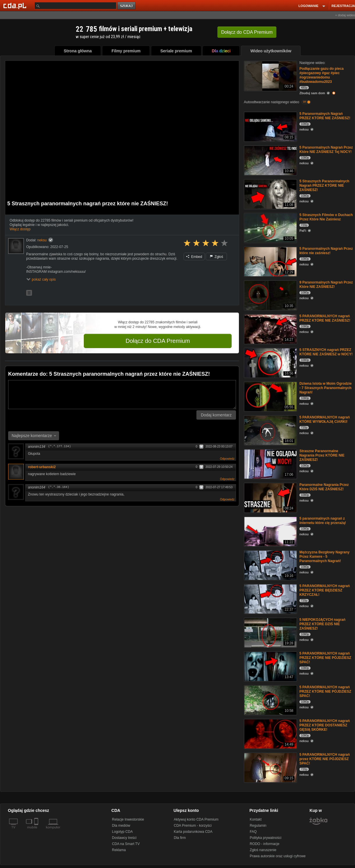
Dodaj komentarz (216, 415)
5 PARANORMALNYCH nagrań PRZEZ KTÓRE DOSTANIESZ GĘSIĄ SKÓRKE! (325, 725)
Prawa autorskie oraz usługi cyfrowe (278, 856)
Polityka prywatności (266, 838)
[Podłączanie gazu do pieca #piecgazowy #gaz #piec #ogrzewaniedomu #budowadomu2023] (270, 75)
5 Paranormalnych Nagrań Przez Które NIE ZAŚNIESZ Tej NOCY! (326, 150)
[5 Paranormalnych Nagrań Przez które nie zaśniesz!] (270, 261)
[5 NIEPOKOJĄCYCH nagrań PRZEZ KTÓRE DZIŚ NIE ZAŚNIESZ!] (270, 632)
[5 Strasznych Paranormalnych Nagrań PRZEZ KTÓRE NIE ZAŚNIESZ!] (270, 194)
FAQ (253, 832)
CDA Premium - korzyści (193, 826)
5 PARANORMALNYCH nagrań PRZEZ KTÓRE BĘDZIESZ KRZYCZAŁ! (325, 590)
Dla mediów (121, 826)
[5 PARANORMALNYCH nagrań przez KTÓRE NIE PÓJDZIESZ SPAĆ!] (270, 767)
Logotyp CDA (122, 832)
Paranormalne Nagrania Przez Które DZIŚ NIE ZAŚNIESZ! (324, 487)
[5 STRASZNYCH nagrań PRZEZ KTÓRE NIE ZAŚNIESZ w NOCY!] (270, 362)
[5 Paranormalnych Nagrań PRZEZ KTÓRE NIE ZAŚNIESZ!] (270, 126)
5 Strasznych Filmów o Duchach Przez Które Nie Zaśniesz (326, 217)
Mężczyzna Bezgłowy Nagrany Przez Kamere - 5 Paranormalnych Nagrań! (324, 557)
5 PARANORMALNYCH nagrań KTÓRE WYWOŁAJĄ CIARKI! (325, 419)
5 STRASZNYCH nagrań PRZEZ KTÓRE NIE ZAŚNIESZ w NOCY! (326, 352)
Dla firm (180, 838)
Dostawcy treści (124, 838)
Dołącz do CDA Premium (158, 341)
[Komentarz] (122, 395)
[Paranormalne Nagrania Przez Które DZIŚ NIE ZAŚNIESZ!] (270, 497)
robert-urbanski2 (42, 467)
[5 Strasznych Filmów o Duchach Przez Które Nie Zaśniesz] (270, 228)
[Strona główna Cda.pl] (16, 6)
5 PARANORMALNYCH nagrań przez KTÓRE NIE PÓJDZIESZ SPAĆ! (325, 759)
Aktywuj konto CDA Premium (196, 819)
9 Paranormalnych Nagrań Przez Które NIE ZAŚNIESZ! (326, 285)
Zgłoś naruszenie (263, 850)
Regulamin (258, 826)
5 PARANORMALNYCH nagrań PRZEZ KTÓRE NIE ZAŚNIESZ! (325, 318)
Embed (194, 257)
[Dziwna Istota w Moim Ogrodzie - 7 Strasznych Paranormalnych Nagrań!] (270, 396)
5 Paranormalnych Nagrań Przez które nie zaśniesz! (326, 251)
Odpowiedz (227, 459)
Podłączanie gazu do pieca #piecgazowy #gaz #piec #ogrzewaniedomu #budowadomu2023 (322, 75)
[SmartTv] (37, 831)
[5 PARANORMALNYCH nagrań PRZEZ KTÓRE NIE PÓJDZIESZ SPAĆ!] (270, 666)
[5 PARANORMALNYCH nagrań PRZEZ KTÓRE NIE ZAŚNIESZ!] (270, 329)
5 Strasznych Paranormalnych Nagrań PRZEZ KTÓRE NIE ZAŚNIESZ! (324, 186)
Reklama (119, 850)
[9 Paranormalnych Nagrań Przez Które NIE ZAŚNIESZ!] (270, 295)
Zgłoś (216, 257)
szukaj (127, 6)
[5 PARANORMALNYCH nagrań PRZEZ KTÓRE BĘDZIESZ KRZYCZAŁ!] (270, 599)
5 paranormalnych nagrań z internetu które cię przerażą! (323, 521)
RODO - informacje (265, 844)
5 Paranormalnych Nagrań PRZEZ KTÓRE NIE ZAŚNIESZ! (325, 116)
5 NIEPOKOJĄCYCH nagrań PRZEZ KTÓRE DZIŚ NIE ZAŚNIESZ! (322, 624)
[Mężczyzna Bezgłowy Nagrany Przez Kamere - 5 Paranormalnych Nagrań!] (270, 565)
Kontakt (256, 819)
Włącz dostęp (20, 229)
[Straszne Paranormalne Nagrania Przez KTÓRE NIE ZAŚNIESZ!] (270, 464)
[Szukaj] (75, 6)
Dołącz (247, 32)
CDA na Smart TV (126, 844)
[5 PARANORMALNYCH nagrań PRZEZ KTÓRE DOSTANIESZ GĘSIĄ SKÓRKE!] (270, 734)
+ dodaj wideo (345, 15)
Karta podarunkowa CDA (193, 832)
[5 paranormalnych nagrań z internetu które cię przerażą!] (270, 531)
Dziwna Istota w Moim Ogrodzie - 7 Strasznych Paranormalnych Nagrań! (325, 388)
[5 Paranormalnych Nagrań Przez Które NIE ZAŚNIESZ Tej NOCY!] (270, 160)
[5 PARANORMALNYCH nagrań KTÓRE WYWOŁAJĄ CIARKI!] (270, 430)
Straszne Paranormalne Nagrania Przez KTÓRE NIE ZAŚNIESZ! (322, 455)
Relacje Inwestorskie (128, 819)
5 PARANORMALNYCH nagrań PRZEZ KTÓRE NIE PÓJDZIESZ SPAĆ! (325, 658)
